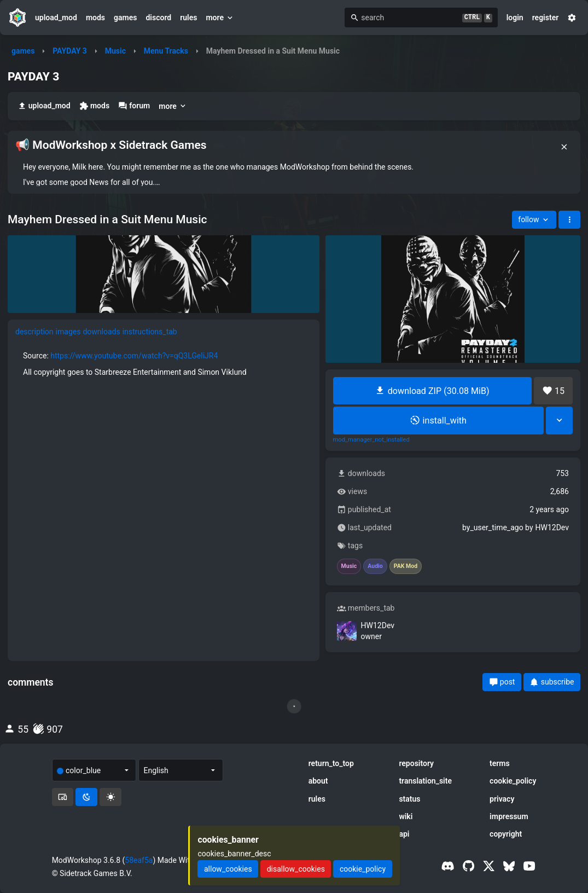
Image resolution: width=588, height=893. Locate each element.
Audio (375, 566)
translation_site (425, 781)
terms (500, 763)
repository (416, 763)
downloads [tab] (101, 332)
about (318, 781)
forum (134, 106)
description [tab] (34, 332)
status (409, 799)
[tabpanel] (164, 364)
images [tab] (68, 332)
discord (158, 18)
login (515, 18)
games (125, 18)
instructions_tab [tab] (150, 332)
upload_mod (56, 18)
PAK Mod (406, 566)
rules (188, 18)
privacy (502, 799)
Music (115, 51)
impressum (509, 816)
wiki (406, 816)
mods (95, 18)
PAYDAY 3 (70, 51)
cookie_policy (513, 781)
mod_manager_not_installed (371, 440)
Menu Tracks (166, 51)
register (546, 18)
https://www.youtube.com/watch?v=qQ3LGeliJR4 (134, 356)
